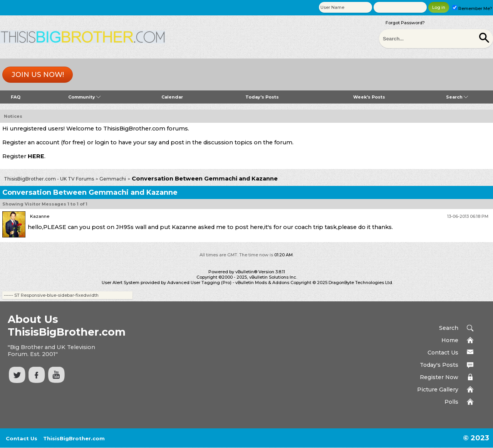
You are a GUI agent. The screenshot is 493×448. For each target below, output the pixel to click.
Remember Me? (472, 8)
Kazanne (40, 216)
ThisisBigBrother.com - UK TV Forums (49, 179)
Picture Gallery (438, 389)
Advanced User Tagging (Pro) (199, 283)
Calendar (172, 97)
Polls (451, 402)
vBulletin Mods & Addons (262, 283)
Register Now (439, 377)
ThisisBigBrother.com (74, 438)
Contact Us (443, 353)
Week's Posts (369, 97)
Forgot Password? (405, 23)
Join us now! (38, 75)
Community (84, 97)
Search (457, 97)
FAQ (16, 97)
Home (450, 340)
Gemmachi (113, 179)
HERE (36, 156)
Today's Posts (262, 97)
